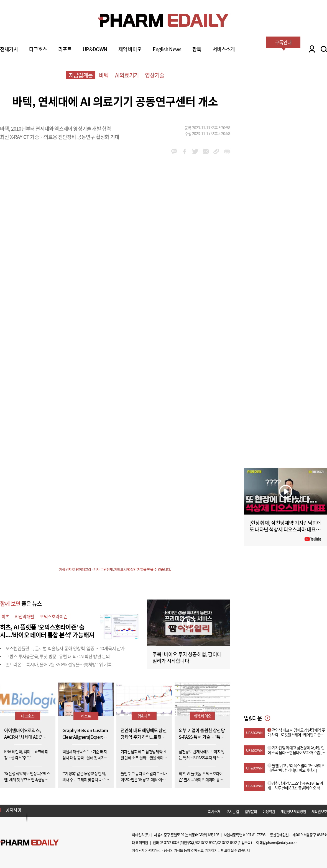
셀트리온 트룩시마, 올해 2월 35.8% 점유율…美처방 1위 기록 (59, 664)
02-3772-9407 (206, 842)
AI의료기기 (127, 75)
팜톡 (197, 49)
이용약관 (269, 811)
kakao (174, 151)
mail (206, 151)
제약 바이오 (130, 49)
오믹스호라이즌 (54, 616)
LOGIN (311, 49)
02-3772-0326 (169, 842)
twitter (195, 151)
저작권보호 (319, 811)
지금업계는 (81, 75)
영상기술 (154, 75)
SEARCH (324, 49)
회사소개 (214, 811)
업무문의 (251, 811)
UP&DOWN (95, 49)
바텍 (104, 75)
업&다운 (144, 716)
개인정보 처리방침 (293, 811)
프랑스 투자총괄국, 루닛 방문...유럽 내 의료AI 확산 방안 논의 (58, 656)
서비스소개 (224, 49)
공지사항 (13, 810)
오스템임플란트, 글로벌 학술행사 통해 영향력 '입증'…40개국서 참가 (65, 648)
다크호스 (38, 49)
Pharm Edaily (29, 843)
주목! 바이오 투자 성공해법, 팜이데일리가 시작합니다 (187, 658)
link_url (216, 151)
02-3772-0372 (227, 842)
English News (167, 49)
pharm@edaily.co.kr (281, 842)
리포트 (65, 49)
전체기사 (9, 49)
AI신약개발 (24, 616)
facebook (185, 151)
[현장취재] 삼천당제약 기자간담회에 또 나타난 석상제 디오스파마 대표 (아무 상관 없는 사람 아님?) (285, 529)
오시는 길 (233, 811)
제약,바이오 (202, 716)
